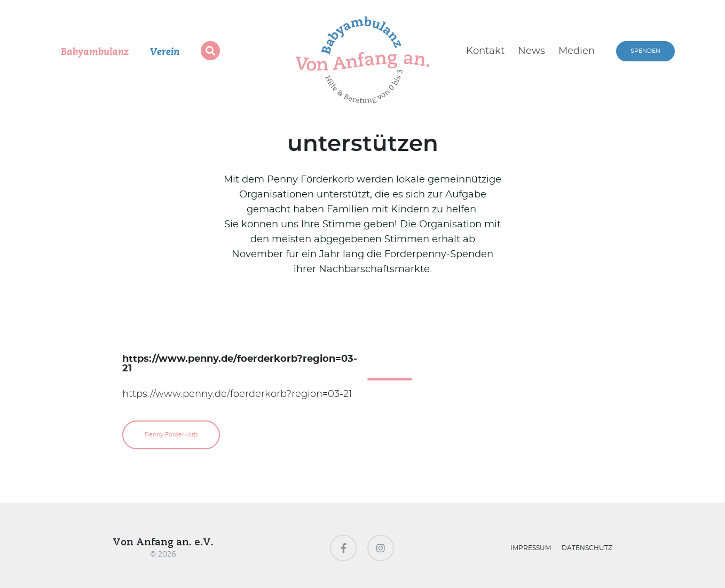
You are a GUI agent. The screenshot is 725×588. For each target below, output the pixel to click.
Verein (165, 52)
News (531, 51)
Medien (577, 51)
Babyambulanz (95, 52)
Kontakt (485, 51)
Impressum (531, 548)
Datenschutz (587, 548)
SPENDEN (645, 51)
